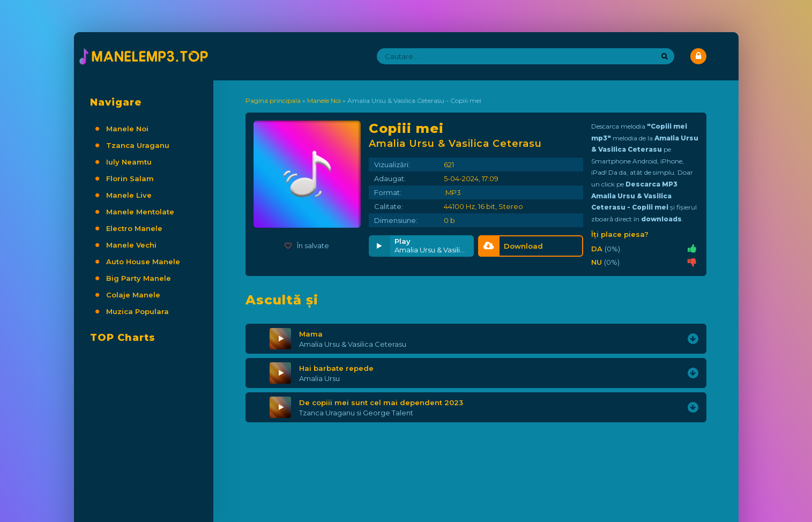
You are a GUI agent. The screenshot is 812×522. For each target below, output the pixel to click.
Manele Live (129, 195)
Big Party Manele (139, 278)
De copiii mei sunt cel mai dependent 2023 (381, 402)
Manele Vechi (131, 245)
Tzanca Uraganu (138, 145)
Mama (311, 334)
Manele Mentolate (140, 212)
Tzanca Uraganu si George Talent (356, 413)
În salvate (307, 245)
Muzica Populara (137, 311)
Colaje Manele (133, 295)
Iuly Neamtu (129, 162)
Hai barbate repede (336, 368)
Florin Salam (130, 178)
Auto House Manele (143, 262)
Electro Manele (134, 228)
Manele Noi (127, 129)
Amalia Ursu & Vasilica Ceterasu (353, 344)
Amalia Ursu (319, 378)
